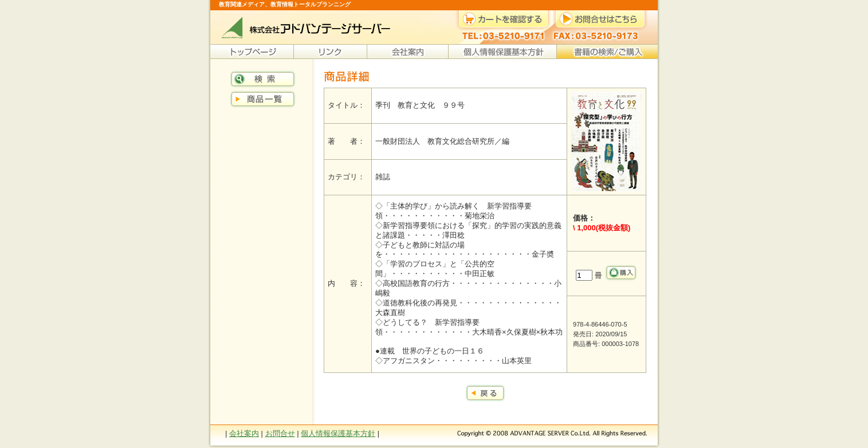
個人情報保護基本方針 (338, 433)
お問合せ (280, 433)
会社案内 (244, 433)
